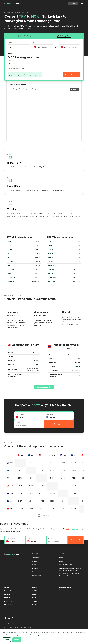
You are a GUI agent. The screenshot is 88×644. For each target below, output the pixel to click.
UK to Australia (9, 605)
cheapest (75, 529)
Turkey (37, 364)
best (67, 529)
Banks (34, 572)
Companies (35, 568)
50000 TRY (11, 281)
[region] (24, 262)
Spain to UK (8, 591)
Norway (77, 367)
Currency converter (65, 587)
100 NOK (51, 262)
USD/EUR (35, 605)
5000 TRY (11, 273)
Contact (62, 561)
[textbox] (42, 47)
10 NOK (50, 250)
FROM (34, 43)
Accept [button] (17, 640)
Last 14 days (23, 89)
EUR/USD (35, 601)
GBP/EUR (35, 587)
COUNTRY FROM (20, 414)
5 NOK (50, 246)
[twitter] (12, 618)
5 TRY (10, 246)
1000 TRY (11, 269)
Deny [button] (7, 640)
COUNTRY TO (49, 414)
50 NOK (51, 258)
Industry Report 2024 (66, 565)
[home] (12, 3)
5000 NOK (51, 273)
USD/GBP (35, 598)
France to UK (8, 601)
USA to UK (7, 598)
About (61, 558)
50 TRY (10, 258)
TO (60, 43)
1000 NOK (51, 269)
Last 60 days (13, 89)
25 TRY (10, 254)
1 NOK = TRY (12, 63)
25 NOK (50, 254)
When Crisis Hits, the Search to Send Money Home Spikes (70, 575)
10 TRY (10, 250)
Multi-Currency (36, 575)
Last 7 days (33, 89)
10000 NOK (52, 277)
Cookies (30, 623)
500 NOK (51, 265)
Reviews (34, 561)
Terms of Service (20, 623)
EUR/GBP (35, 591)
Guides (34, 565)
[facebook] (6, 618)
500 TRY (10, 265)
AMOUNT (10, 43)
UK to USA (7, 594)
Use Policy (38, 623)
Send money (35, 558)
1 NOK (50, 242)
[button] (82, 3)
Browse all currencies (44, 387)
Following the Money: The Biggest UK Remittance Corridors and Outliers (70, 569)
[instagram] (9, 618)
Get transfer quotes (72, 75)
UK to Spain (8, 587)
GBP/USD (35, 594)
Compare (73, 3)
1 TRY (9, 242)
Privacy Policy (9, 623)
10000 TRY (11, 277)
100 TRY (10, 262)
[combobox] (43, 47)
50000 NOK (52, 281)
